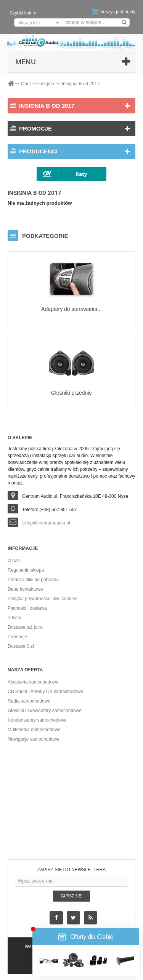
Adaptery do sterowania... (71, 309)
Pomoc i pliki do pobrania (33, 580)
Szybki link (23, 13)
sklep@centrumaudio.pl (46, 523)
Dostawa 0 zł (21, 646)
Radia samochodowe (29, 701)
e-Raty (14, 618)
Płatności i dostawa (27, 608)
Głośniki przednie (71, 393)
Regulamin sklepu (26, 570)
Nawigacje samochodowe (34, 739)
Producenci (38, 151)
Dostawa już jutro (25, 627)
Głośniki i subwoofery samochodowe (45, 711)
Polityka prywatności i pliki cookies (43, 599)
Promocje (35, 128)
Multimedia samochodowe (34, 730)
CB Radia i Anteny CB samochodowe (45, 692)
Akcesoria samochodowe (33, 682)
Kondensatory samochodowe (37, 720)
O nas (14, 561)
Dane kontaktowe (25, 589)
